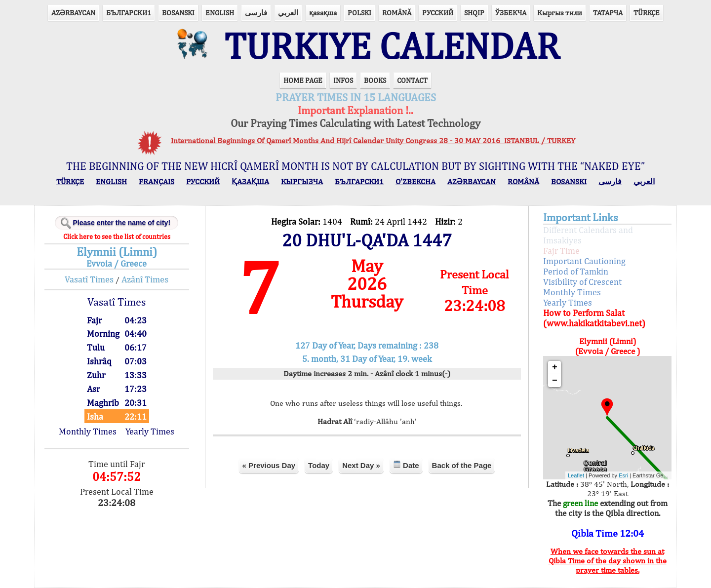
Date (406, 465)
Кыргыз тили (560, 13)
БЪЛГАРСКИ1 (129, 13)
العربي (288, 13)
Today (319, 465)
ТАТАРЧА (608, 13)
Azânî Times (145, 279)
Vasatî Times (89, 279)
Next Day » (361, 465)
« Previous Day (269, 465)
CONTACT (412, 80)
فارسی (256, 13)
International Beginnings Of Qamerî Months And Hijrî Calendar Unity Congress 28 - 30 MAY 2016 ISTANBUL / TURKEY (373, 140)
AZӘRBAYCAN (73, 13)
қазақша (323, 13)
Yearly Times (150, 431)
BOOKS (375, 80)
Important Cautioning (584, 261)
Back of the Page (462, 465)
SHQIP (474, 13)
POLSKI (359, 13)
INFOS (343, 80)
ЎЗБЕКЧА (511, 13)
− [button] (555, 381)
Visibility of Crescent (582, 282)
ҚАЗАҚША (250, 181)
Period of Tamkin (576, 271)
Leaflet (576, 475)
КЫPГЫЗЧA (302, 181)
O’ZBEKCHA (415, 181)
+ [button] (555, 367)
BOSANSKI (178, 13)
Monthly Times (88, 431)
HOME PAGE (303, 80)
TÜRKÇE (647, 13)
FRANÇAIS (157, 181)
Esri (623, 475)
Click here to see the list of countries (117, 236)
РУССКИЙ (438, 13)
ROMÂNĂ (397, 13)
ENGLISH (220, 13)
